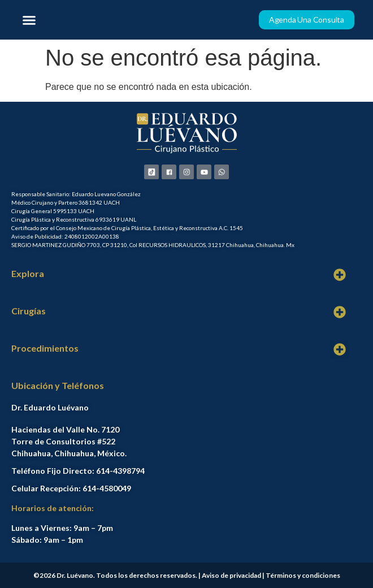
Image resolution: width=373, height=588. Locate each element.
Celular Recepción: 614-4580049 (71, 488)
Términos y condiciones (303, 575)
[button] (29, 20)
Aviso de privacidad (231, 575)
